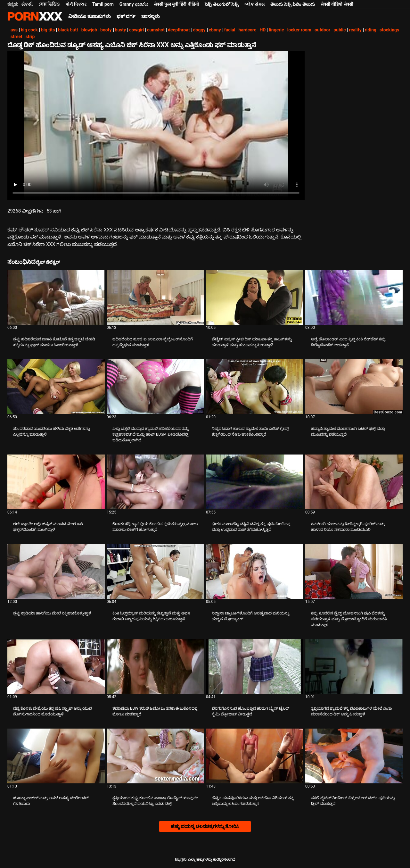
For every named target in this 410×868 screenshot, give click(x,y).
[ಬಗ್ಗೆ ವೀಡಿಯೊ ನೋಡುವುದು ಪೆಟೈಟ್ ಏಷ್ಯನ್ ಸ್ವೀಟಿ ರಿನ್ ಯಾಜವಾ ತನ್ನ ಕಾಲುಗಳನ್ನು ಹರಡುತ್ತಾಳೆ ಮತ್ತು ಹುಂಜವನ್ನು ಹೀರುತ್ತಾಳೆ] (255, 297)
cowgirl (136, 30)
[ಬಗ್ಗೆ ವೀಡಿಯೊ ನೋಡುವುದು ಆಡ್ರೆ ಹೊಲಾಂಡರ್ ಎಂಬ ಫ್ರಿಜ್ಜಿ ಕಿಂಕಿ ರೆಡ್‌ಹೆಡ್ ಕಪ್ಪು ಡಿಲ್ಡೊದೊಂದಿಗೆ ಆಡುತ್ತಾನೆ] (354, 297)
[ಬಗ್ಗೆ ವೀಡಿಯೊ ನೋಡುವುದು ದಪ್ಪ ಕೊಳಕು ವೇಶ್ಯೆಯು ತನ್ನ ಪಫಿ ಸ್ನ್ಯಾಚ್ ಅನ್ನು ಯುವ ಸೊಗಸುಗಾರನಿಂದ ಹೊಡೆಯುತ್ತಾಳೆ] (56, 667)
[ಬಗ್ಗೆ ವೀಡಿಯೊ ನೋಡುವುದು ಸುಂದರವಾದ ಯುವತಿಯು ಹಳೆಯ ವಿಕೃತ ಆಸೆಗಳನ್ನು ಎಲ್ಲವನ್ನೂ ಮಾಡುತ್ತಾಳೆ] (56, 387)
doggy (199, 30)
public (340, 30)
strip (30, 37)
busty (121, 30)
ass (14, 30)
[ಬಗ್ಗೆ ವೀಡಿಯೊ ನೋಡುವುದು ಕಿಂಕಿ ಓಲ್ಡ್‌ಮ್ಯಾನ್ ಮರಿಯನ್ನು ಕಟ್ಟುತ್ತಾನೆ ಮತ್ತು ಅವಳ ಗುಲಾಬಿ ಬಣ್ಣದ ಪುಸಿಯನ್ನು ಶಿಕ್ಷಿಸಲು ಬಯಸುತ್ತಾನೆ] (155, 571)
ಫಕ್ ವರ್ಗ (126, 16)
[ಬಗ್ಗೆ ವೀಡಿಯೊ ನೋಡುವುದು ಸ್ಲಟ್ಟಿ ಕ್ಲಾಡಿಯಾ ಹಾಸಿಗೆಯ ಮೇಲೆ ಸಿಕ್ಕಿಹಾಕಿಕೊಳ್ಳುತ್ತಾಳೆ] (56, 571)
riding (371, 30)
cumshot (156, 30)
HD (262, 30)
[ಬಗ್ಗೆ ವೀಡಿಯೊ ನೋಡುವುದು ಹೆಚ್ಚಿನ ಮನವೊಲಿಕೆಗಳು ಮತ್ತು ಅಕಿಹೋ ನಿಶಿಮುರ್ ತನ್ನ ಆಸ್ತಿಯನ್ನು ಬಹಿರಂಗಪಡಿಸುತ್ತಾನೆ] (255, 756)
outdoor (322, 30)
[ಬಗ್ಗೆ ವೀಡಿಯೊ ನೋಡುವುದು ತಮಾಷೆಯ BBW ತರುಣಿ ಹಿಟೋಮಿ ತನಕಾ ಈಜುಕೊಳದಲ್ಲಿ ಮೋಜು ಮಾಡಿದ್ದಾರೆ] (155, 667)
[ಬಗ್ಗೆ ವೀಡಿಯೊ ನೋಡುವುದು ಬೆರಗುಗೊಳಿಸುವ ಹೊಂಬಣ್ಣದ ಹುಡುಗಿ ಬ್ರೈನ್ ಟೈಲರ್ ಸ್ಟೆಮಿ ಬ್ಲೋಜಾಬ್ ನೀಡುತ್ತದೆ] (255, 667)
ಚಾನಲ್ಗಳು (151, 16)
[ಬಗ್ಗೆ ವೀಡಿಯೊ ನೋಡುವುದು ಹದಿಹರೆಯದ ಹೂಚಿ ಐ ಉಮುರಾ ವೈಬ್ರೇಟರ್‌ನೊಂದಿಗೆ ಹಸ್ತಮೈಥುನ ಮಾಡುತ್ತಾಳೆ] (155, 297)
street (16, 37)
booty (106, 30)
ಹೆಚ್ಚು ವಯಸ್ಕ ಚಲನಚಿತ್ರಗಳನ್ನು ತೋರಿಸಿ (205, 826)
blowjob (89, 30)
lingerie (276, 30)
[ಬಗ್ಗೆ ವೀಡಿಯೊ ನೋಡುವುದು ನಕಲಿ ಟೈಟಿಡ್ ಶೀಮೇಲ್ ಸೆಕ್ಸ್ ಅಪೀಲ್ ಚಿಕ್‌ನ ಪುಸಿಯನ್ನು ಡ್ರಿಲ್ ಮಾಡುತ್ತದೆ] (354, 756)
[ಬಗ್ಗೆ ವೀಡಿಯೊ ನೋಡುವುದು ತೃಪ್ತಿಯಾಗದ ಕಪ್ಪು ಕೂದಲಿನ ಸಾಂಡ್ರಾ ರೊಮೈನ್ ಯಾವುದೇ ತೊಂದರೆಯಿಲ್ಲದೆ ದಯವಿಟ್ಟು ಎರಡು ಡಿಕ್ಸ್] (155, 756)
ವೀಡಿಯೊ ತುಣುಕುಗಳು (90, 16)
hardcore (247, 30)
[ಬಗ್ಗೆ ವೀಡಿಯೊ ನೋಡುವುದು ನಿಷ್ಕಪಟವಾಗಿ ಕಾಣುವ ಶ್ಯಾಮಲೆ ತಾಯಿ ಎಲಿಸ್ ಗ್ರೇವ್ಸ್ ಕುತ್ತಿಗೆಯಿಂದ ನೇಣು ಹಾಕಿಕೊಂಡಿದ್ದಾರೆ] (255, 387)
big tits (48, 30)
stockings (389, 30)
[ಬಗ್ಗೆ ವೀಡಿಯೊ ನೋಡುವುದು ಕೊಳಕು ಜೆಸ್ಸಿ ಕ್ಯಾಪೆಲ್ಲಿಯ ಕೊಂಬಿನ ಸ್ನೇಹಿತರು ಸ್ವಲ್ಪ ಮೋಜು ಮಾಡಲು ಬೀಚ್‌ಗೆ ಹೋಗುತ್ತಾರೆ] (155, 482)
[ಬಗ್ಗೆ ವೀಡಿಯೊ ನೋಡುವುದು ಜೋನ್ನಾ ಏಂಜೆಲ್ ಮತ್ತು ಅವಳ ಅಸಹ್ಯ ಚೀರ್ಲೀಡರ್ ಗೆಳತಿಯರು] (56, 756)
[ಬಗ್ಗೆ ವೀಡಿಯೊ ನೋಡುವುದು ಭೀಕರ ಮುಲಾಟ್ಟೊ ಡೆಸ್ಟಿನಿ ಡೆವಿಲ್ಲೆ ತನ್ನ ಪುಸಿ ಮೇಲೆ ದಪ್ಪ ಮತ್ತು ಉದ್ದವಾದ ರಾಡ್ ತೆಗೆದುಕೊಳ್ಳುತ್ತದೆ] (255, 482)
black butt (68, 30)
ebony (215, 30)
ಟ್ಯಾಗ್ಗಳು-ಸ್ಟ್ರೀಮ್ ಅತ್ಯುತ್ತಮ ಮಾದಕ (35, 16)
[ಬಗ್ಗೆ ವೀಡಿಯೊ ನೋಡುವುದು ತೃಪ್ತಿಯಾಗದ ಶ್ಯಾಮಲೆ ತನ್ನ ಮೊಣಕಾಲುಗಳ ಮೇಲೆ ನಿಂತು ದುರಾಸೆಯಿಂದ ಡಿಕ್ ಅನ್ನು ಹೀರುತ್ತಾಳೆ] (354, 667)
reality (355, 30)
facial (230, 30)
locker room (299, 30)
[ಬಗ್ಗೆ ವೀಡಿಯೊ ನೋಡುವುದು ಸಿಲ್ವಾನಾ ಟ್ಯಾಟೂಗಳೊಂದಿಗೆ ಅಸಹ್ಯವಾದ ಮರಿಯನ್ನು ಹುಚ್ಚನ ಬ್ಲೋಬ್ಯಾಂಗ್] (255, 571)
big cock (29, 30)
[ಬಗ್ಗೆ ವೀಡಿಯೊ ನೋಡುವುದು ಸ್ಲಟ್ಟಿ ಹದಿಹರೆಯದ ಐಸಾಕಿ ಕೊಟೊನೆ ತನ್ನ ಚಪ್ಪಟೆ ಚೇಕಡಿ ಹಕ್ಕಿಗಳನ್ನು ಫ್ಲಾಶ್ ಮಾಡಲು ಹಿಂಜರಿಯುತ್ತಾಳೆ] (56, 297)
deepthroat (179, 30)
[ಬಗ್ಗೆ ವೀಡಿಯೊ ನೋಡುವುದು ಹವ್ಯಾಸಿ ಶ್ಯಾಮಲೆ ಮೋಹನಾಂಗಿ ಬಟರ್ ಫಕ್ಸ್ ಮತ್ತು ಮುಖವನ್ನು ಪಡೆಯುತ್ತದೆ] (354, 387)
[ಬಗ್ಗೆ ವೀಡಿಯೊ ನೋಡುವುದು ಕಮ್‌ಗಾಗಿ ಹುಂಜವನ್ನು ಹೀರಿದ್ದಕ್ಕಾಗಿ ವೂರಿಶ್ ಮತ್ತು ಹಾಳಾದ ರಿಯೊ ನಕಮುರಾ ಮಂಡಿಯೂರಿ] (354, 482)
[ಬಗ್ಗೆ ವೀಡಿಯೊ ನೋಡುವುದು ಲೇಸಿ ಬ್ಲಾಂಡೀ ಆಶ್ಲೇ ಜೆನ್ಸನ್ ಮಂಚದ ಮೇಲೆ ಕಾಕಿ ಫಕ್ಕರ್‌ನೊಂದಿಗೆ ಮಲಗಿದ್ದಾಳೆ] (56, 482)
